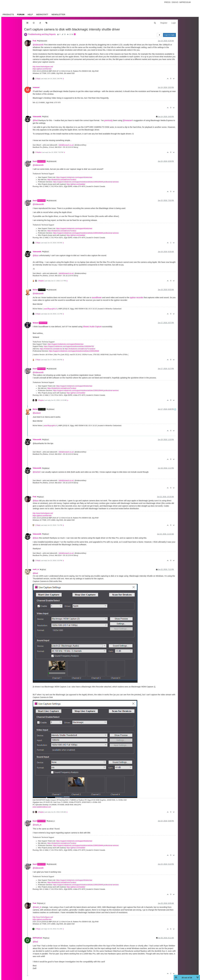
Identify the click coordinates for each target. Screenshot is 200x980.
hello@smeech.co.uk (66, 145)
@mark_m (51, 821)
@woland (37, 413)
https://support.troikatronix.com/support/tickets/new (74, 177)
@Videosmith (42, 41)
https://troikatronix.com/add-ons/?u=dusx (62, 180)
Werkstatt (42, 14)
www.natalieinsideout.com (42, 807)
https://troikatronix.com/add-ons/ (51, 349)
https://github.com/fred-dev (42, 69)
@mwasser (127, 120)
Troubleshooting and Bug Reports (42, 34)
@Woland (50, 409)
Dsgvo (175, 2)
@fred (35, 120)
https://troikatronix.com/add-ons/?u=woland (80, 349)
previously (108, 120)
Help (30, 14)
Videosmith (37, 117)
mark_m (36, 569)
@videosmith (38, 45)
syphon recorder (136, 297)
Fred (34, 41)
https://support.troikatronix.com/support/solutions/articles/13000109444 (74, 351)
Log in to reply (169, 35)
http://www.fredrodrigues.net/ (43, 67)
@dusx (36, 255)
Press (167, 2)
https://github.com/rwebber (76, 184)
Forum (21, 14)
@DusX (45, 252)
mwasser (36, 87)
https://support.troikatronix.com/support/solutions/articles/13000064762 (69, 346)
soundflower (97, 297)
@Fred (45, 117)
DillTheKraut (37, 938)
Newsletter (58, 14)
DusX (35, 161)
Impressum (185, 2)
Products (8, 14)
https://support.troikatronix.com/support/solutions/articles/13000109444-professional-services (86, 182)
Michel (35, 290)
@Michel (46, 468)
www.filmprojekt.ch (50, 309)
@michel (36, 472)
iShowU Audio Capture (92, 327)
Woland (36, 323)
